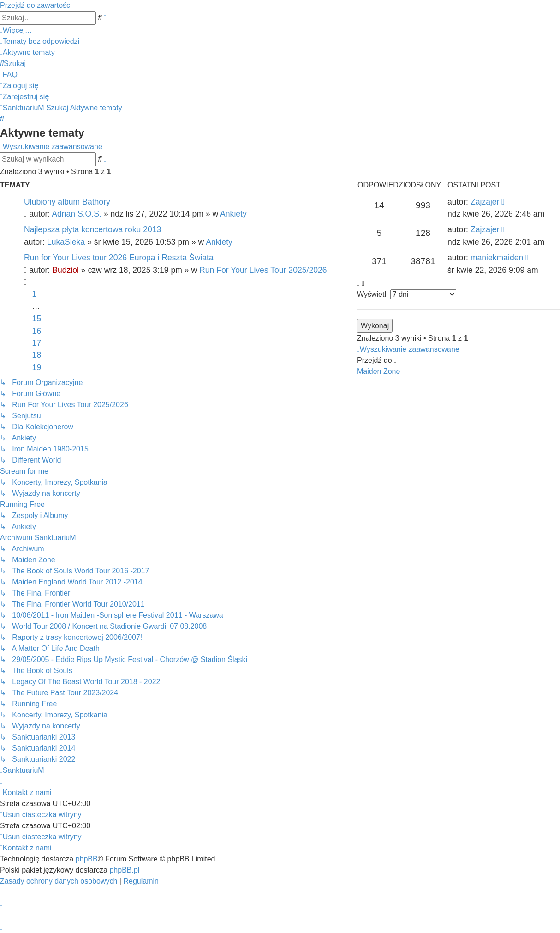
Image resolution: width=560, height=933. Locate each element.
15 (37, 319)
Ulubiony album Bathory (67, 202)
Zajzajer (485, 202)
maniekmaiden (497, 258)
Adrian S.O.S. (77, 214)
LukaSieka (66, 242)
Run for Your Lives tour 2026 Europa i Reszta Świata (119, 258)
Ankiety (233, 214)
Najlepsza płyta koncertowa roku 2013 (92, 229)
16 (37, 331)
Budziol (66, 270)
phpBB (87, 859)
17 (37, 343)
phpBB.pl (124, 870)
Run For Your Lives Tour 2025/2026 (263, 270)
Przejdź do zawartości (36, 5)
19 (37, 367)
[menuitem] (40, 41)
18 (37, 355)
